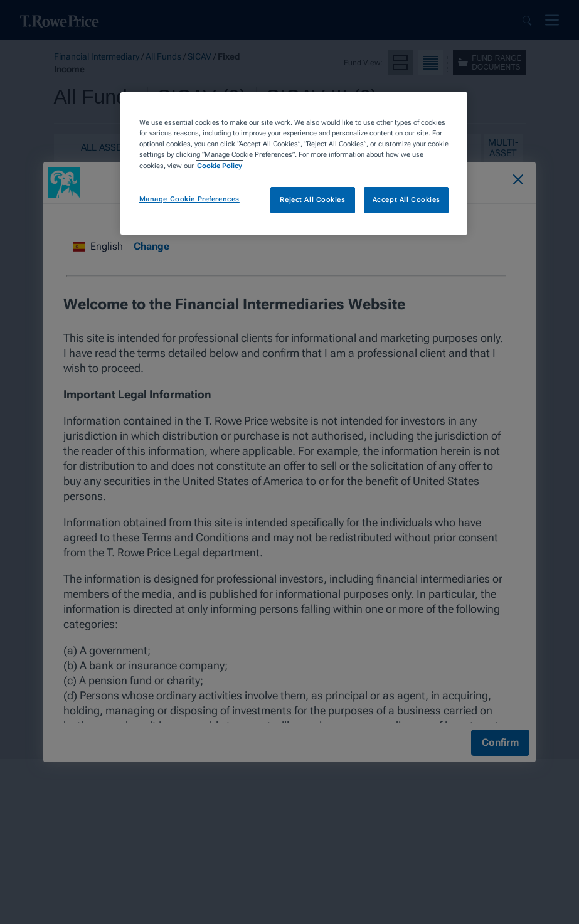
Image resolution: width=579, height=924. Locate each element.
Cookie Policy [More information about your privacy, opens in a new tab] (220, 166)
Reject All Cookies (312, 199)
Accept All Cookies (406, 199)
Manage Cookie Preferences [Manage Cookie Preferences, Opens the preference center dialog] (189, 199)
